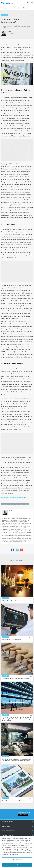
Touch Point (24, 8)
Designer (5, 8)
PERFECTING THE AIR (7, 822)
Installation (4, 504)
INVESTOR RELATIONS (7, 835)
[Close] (31, 839)
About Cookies (14, 854)
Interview (12, 504)
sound (27, 504)
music (21, 504)
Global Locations (23, 815)
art (17, 504)
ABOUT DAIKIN (5, 826)
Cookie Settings (17, 859)
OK (17, 865)
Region (28, 4)
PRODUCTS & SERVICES (7, 831)
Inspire (14, 8)
